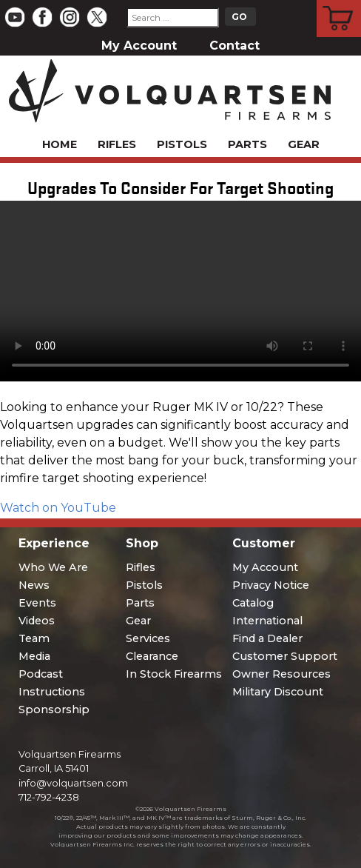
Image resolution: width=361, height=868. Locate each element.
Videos (37, 621)
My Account (139, 46)
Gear (304, 144)
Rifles (117, 144)
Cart (339, 2)
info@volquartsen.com (73, 783)
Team (34, 638)
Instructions (52, 692)
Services (148, 638)
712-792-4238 (49, 797)
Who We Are (53, 567)
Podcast (41, 674)
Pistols (182, 144)
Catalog (253, 603)
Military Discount (278, 692)
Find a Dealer (267, 638)
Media (34, 656)
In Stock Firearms (174, 674)
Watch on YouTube (58, 508)
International (267, 621)
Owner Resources (281, 674)
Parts (247, 144)
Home (60, 144)
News (34, 585)
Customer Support (285, 656)
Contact (235, 46)
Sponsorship (54, 710)
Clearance (152, 656)
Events (37, 603)
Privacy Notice (271, 585)
